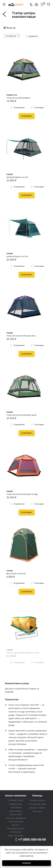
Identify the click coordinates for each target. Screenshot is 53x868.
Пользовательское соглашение (16, 830)
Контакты (37, 811)
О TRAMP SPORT (16, 800)
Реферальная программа (16, 806)
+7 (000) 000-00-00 (32, 839)
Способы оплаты (37, 800)
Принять (26, 863)
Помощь (37, 795)
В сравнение (17, 108)
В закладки (37, 108)
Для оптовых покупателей (16, 813)
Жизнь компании (16, 795)
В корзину (27, 116)
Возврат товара (37, 808)
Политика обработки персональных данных (16, 821)
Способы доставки (37, 804)
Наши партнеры (16, 835)
